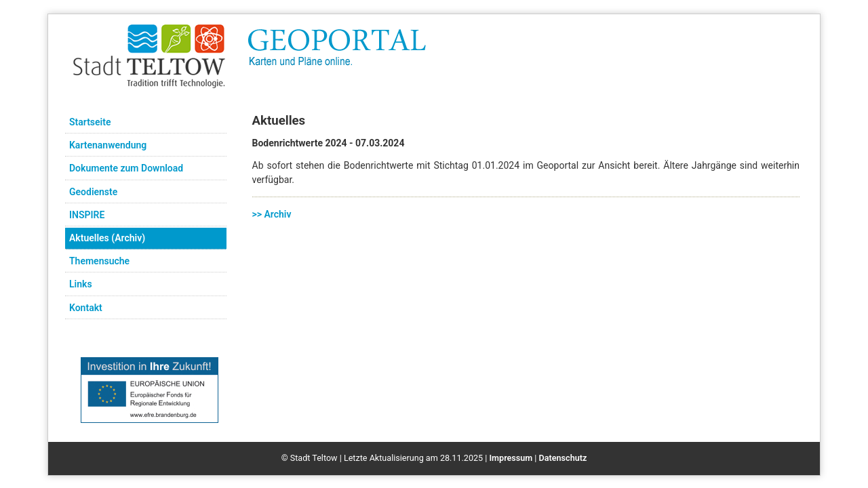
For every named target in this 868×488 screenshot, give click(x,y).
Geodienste (93, 192)
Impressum (511, 458)
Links (81, 284)
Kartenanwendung (108, 145)
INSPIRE (87, 215)
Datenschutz (563, 458)
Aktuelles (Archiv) (107, 238)
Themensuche (99, 261)
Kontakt (86, 308)
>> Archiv (272, 214)
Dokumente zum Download (126, 168)
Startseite (90, 122)
